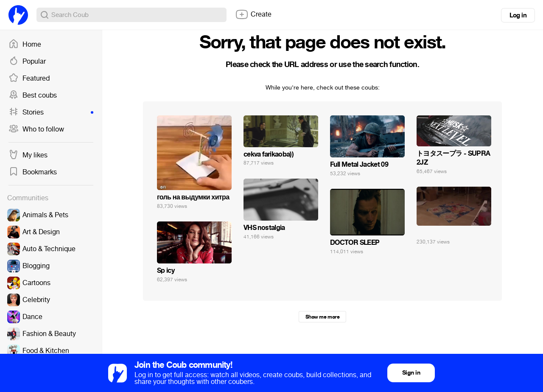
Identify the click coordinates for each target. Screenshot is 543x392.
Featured (29, 78)
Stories (51, 112)
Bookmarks (33, 172)
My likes (28, 155)
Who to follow (36, 129)
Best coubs (33, 95)
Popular (27, 62)
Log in (518, 15)
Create (253, 14)
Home (25, 45)
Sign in (411, 373)
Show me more (322, 317)
